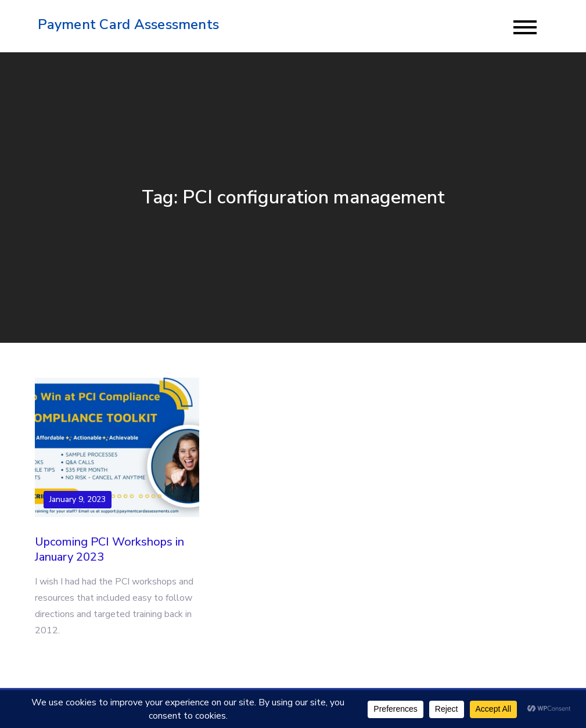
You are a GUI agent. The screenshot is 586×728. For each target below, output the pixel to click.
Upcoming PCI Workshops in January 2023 (109, 549)
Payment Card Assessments (128, 24)
